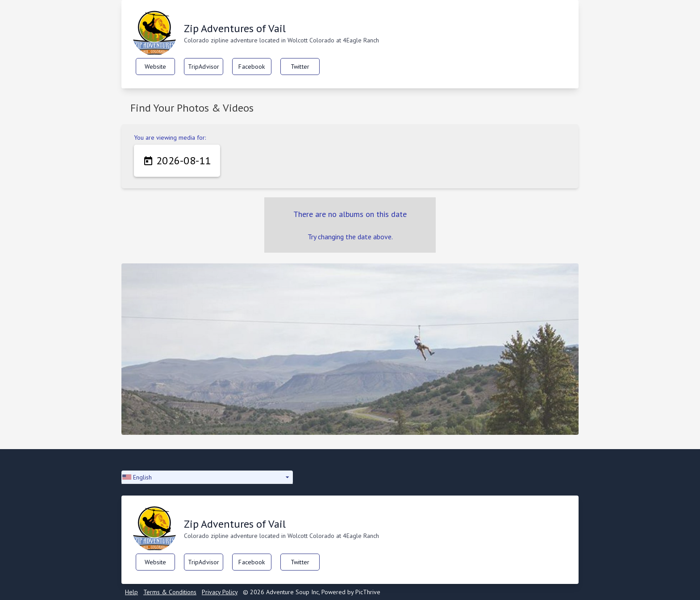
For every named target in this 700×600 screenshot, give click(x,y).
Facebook (252, 67)
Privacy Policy (220, 592)
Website (156, 67)
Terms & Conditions (170, 592)
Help (131, 592)
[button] (207, 477)
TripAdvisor (204, 67)
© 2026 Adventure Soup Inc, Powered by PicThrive (312, 592)
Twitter (300, 67)
